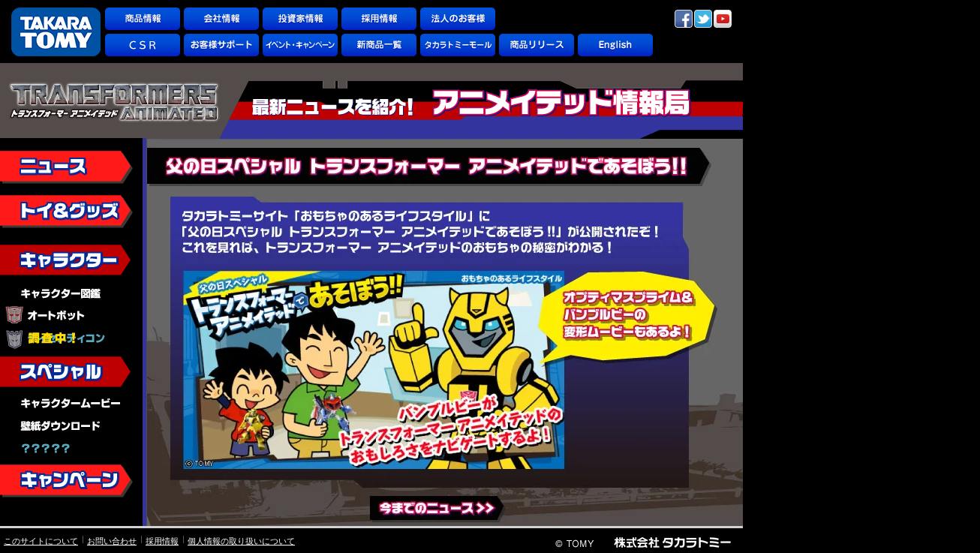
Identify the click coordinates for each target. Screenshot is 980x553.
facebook (684, 19)
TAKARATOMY (56, 32)
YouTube (723, 19)
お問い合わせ (112, 541)
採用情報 (162, 541)
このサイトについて (41, 541)
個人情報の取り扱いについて (241, 541)
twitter (703, 19)
